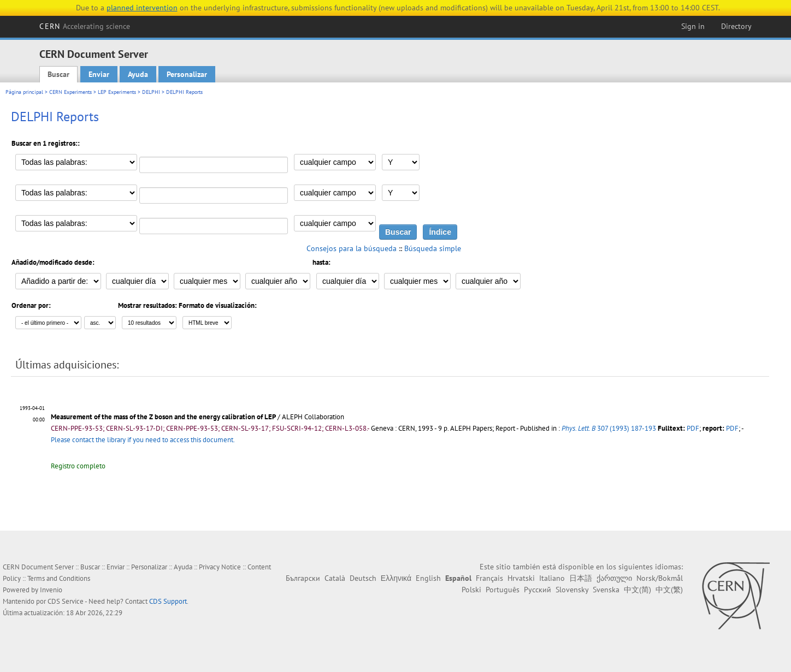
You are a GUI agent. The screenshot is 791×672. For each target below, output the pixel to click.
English (428, 578)
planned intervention (142, 8)
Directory (736, 26)
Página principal (24, 92)
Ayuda (138, 74)
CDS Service (66, 601)
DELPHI (151, 92)
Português (503, 590)
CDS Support (168, 601)
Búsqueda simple (433, 248)
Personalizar (187, 74)
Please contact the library (143, 440)
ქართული (614, 578)
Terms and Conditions (59, 578)
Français (489, 578)
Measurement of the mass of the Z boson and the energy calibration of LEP (163, 417)
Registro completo (78, 466)
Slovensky (572, 590)
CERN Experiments (70, 92)
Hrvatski (521, 578)
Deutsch (363, 578)
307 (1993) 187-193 (609, 428)
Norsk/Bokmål (660, 578)
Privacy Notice (220, 567)
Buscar (58, 74)
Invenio (51, 590)
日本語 (581, 578)
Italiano (552, 578)
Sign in (693, 26)
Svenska (606, 590)
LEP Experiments (117, 92)
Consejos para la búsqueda (352, 248)
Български (303, 578)
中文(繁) (669, 590)
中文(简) (637, 590)
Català (335, 578)
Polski (471, 590)
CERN (85, 26)
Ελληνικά (396, 578)
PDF (693, 428)
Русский (538, 590)
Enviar (99, 74)
